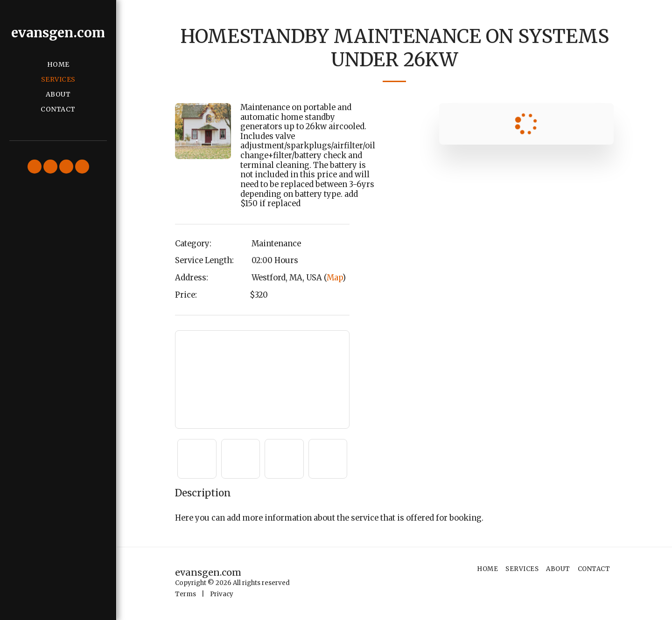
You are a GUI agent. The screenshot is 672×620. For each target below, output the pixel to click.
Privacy (222, 594)
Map (335, 278)
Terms (185, 594)
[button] (35, 167)
